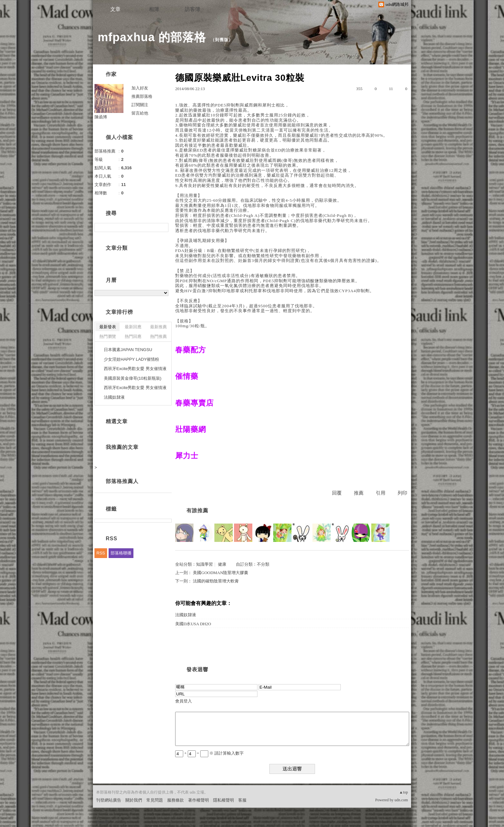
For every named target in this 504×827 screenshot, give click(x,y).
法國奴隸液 (186, 615)
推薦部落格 (142, 96)
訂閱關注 (140, 105)
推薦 (359, 493)
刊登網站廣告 (109, 800)
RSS (101, 553)
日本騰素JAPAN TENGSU (128, 350)
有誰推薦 (197, 511)
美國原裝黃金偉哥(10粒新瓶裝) (133, 378)
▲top (404, 792)
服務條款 (175, 800)
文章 (115, 9)
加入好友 (140, 88)
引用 (381, 493)
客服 (242, 800)
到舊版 (222, 40)
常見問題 (155, 800)
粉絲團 (102, 822)
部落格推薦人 (122, 481)
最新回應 (133, 327)
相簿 (154, 9)
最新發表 (108, 327)
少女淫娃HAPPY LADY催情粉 (131, 359)
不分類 (263, 564)
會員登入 (184, 701)
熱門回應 (133, 336)
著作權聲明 (198, 800)
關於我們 (134, 800)
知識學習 (204, 564)
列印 (402, 493)
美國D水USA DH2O (193, 624)
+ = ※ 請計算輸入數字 (209, 753)
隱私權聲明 (224, 800)
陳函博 (101, 117)
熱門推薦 (158, 336)
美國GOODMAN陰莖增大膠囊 (221, 573)
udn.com (401, 800)
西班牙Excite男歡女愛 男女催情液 (135, 369)
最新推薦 (158, 327)
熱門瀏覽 (108, 336)
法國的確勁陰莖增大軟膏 (216, 581)
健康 (222, 564)
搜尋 (163, 228)
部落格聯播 (121, 553)
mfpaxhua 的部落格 (152, 37)
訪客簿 (193, 9)
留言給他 (140, 113)
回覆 (337, 493)
